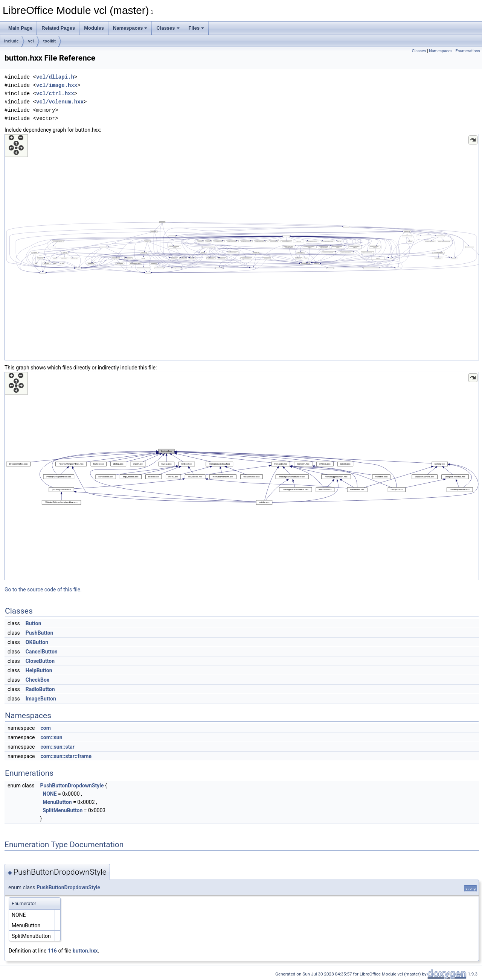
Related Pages (58, 28)
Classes (168, 28)
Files (197, 28)
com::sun (51, 737)
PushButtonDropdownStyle (72, 786)
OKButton (37, 642)
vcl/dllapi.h (55, 77)
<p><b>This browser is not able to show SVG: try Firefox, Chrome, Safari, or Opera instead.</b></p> (242, 247)
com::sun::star (57, 747)
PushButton (40, 633)
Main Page (20, 28)
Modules (94, 28)
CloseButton (40, 661)
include (11, 41)
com (45, 728)
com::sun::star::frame (66, 756)
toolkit (50, 41)
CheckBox (37, 680)
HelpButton (39, 670)
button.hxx (85, 951)
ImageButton (41, 699)
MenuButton (57, 802)
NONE (50, 794)
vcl (31, 41)
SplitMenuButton (63, 810)
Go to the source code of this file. (43, 590)
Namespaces (130, 28)
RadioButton (40, 689)
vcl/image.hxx (57, 85)
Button (34, 623)
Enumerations (468, 51)
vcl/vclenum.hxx (60, 102)
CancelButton (42, 652)
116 (52, 951)
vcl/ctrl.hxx (55, 93)
